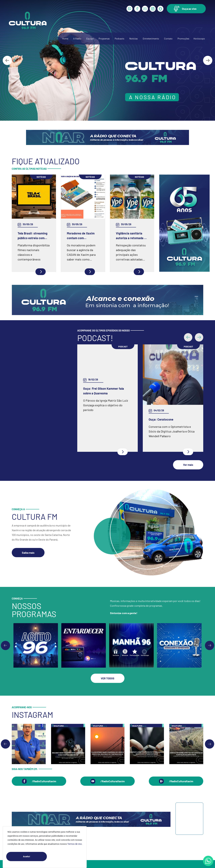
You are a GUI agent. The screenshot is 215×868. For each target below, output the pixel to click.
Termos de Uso (75, 844)
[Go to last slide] (7, 60)
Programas (104, 39)
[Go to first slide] (210, 610)
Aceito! (35, 857)
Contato (168, 39)
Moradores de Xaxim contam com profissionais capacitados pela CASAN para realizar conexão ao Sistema (81, 236)
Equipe (90, 39)
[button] (186, 9)
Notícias (134, 39)
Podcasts (120, 39)
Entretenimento (151, 39)
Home (65, 39)
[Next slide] (208, 60)
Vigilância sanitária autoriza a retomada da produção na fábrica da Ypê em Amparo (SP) (132, 236)
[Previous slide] (5, 610)
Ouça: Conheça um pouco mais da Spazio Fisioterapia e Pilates (106, 386)
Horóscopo (199, 39)
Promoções (183, 39)
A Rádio (77, 39)
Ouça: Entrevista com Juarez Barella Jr (168, 386)
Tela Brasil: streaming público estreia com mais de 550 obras (33, 236)
